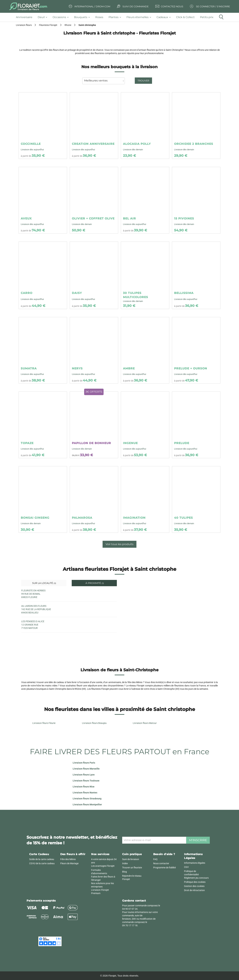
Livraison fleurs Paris (84, 763)
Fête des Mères (68, 859)
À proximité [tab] (94, 583)
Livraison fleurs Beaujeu (94, 723)
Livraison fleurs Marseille (86, 769)
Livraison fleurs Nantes (85, 793)
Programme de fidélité (164, 868)
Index (125, 863)
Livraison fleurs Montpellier (87, 805)
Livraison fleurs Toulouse (86, 781)
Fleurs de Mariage (69, 863)
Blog (124, 872)
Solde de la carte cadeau (42, 859)
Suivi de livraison (131, 859)
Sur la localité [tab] (44, 583)
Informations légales (195, 863)
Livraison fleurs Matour (145, 723)
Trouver (143, 81)
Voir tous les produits (119, 544)
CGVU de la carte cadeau (42, 863)
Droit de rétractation (194, 890)
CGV (186, 867)
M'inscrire (198, 840)
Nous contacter (161, 863)
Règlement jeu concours (196, 878)
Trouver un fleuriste (132, 868)
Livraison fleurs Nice (84, 787)
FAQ (155, 859)
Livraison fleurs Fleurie (44, 723)
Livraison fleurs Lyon (84, 775)
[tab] (25, 17)
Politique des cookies (195, 882)
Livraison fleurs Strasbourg (87, 799)
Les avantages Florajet (103, 866)
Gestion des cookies (194, 886)
